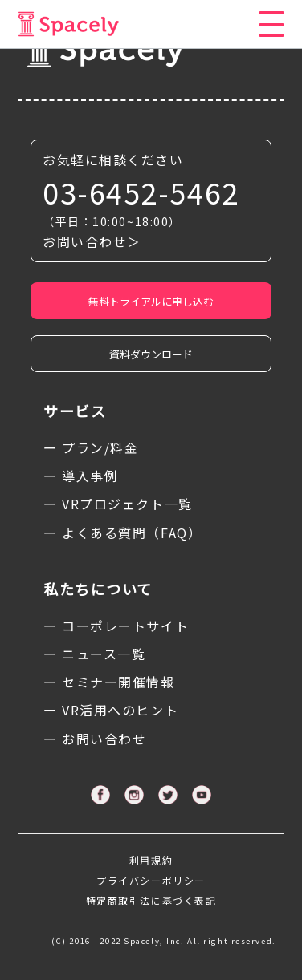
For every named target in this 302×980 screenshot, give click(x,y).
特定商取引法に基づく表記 (151, 900)
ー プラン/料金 (91, 447)
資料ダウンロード (151, 354)
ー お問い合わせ (95, 739)
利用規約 (151, 860)
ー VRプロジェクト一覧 (118, 504)
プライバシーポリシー (151, 880)
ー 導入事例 (81, 476)
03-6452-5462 (141, 192)
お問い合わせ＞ (92, 241)
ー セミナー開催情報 (109, 682)
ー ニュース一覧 (94, 654)
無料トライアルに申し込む (151, 301)
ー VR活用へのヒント (111, 710)
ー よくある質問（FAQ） (122, 533)
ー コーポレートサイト (116, 626)
